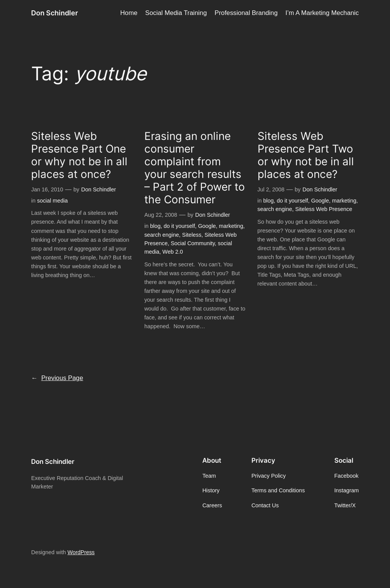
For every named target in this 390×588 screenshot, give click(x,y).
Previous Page (57, 378)
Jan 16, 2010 (47, 189)
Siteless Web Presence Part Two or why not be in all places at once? (306, 155)
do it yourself (179, 226)
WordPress (81, 552)
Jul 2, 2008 (271, 189)
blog (155, 226)
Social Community (193, 243)
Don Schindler (55, 13)
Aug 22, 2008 (161, 215)
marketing (231, 226)
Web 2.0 (173, 252)
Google (207, 226)
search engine (162, 235)
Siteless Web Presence (324, 209)
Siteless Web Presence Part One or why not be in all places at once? (79, 155)
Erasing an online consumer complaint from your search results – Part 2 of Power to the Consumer (195, 168)
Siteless (192, 235)
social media (52, 201)
